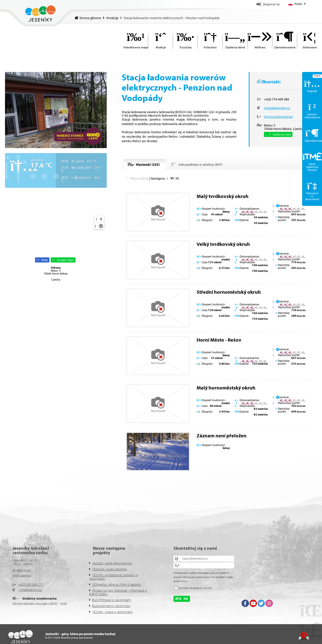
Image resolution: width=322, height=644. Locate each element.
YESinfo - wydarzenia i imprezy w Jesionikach (113, 577)
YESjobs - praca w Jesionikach (112, 612)
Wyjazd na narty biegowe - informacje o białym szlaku (118, 592)
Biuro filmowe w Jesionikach (111, 600)
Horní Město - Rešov (219, 340)
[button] (268, 4)
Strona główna (40, 14)
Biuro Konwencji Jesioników (111, 606)
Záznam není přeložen (222, 435)
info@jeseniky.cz (30, 590)
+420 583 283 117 (31, 584)
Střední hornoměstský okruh (229, 292)
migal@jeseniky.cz (277, 108)
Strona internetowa (278, 117)
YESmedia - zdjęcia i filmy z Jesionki (117, 584)
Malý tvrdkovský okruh (223, 196)
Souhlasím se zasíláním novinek (195, 588)
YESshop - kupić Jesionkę (109, 569)
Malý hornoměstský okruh (226, 388)
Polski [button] (298, 4)
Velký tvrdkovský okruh (223, 244)
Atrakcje (112, 18)
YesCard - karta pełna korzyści (112, 563)
